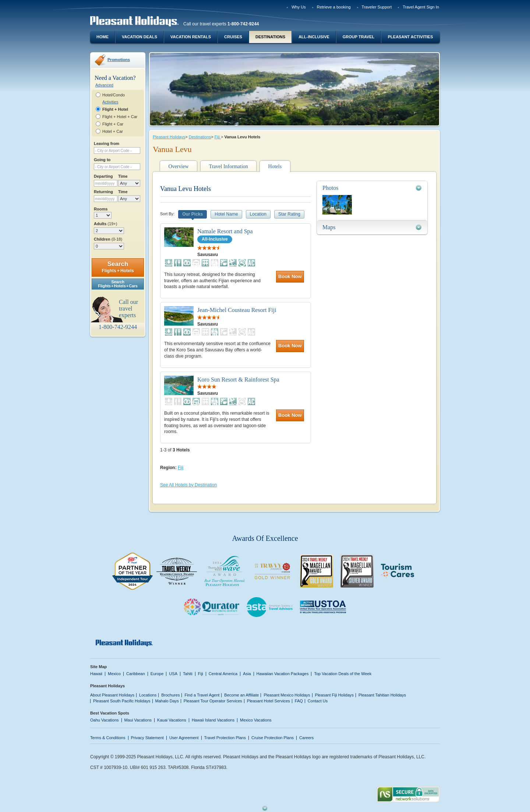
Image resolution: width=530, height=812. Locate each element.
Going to (102, 160)
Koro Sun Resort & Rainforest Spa (238, 380)
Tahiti (188, 674)
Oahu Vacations (105, 720)
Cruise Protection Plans (273, 738)
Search (118, 267)
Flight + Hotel (115, 109)
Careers (306, 738)
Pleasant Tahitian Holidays (382, 695)
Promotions (119, 60)
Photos (331, 188)
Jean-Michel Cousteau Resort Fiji (237, 310)
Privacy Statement (147, 738)
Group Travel (358, 37)
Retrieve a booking (334, 7)
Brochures (170, 695)
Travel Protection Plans (225, 738)
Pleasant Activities (410, 37)
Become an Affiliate (241, 695)
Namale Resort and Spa (225, 231)
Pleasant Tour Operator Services (213, 701)
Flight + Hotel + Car (120, 117)
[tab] (372, 188)
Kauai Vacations (172, 720)
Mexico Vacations (256, 720)
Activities (110, 102)
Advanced (104, 85)
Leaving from (107, 143)
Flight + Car (113, 124)
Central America (223, 674)
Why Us (299, 7)
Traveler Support (377, 7)
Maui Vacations (138, 720)
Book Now (290, 276)
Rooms (101, 209)
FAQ (299, 701)
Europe (157, 674)
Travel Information (228, 166)
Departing (103, 176)
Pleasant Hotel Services (268, 701)
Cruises (233, 37)
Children (108, 239)
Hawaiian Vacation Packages (283, 674)
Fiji (218, 137)
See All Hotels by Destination (188, 485)
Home (103, 37)
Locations (148, 695)
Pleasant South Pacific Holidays (122, 701)
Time (123, 176)
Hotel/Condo (114, 95)
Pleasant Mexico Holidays (287, 695)
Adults (105, 224)
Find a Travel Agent (202, 695)
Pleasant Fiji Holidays (334, 695)
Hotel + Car (113, 131)
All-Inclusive (314, 37)
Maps (329, 227)
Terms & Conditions (108, 738)
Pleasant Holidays (169, 137)
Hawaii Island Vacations (213, 720)
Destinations (270, 37)
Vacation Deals (139, 37)
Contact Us (318, 701)
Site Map (98, 667)
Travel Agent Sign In (421, 7)
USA (173, 674)
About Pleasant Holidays (112, 695)
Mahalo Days (167, 701)
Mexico (114, 674)
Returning (103, 192)
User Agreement (184, 738)
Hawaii (96, 674)
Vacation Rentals (191, 37)
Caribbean (136, 674)
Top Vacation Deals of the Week (343, 674)
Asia (247, 674)
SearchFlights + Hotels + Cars (118, 284)
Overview (178, 166)
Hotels (275, 166)
